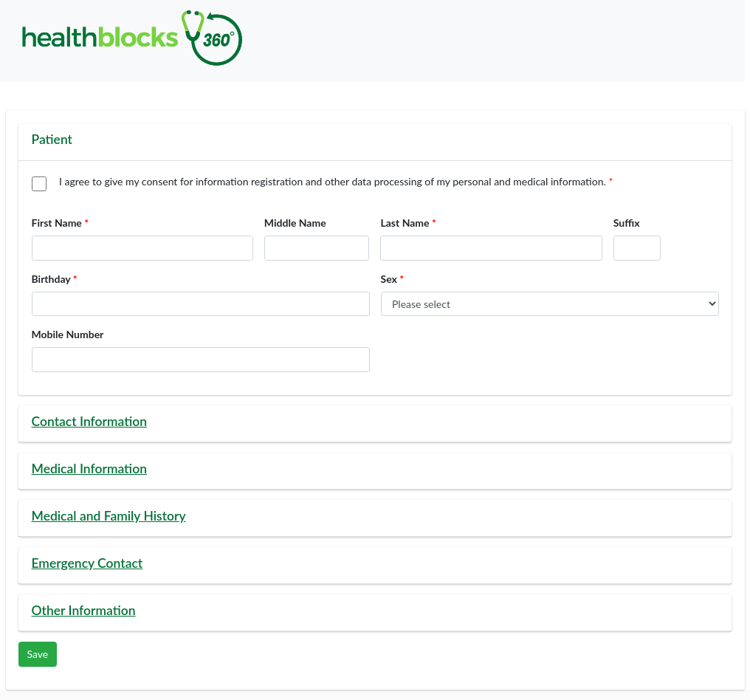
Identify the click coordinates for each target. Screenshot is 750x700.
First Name (57, 223)
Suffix (627, 223)
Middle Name (295, 223)
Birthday (51, 279)
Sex (389, 279)
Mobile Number (68, 334)
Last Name (405, 223)
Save (38, 654)
